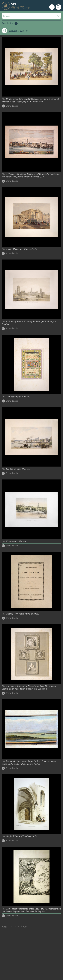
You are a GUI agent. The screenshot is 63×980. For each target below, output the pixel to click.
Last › (24, 926)
